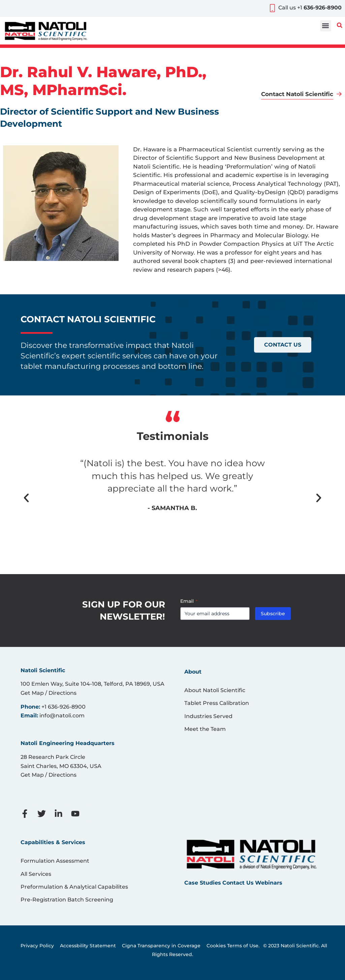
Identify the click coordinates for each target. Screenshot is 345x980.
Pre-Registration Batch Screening (67, 900)
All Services (36, 874)
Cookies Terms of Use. (233, 946)
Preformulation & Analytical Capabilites (74, 887)
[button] (326, 26)
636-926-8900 (323, 8)
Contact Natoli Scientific (297, 94)
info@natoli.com (62, 716)
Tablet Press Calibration (217, 703)
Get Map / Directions (49, 693)
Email (189, 601)
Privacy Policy (37, 946)
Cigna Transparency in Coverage (161, 946)
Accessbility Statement (88, 946)
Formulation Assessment (55, 861)
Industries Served (208, 716)
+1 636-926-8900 (64, 707)
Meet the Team (205, 729)
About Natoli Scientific (215, 690)
